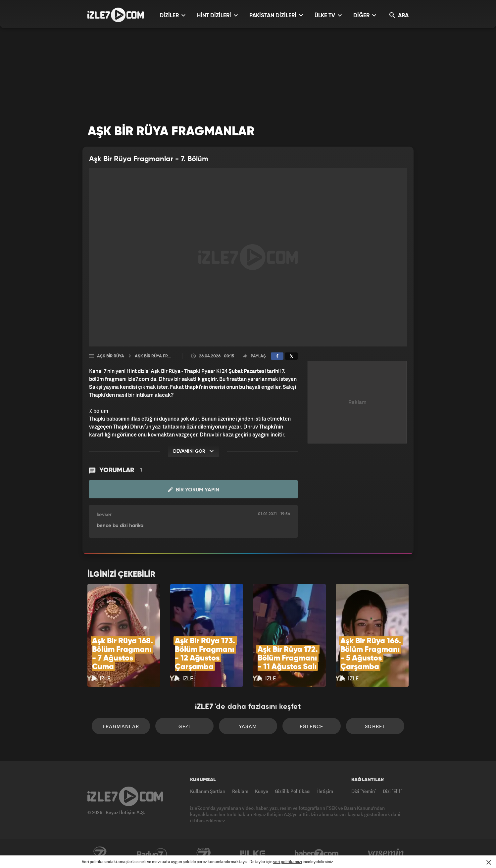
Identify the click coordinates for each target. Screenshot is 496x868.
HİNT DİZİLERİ (217, 15)
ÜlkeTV (253, 854)
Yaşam (248, 726)
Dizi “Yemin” (364, 791)
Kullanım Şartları (208, 791)
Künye (262, 791)
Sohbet (375, 726)
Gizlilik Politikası (293, 791)
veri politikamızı (288, 862)
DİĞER (365, 15)
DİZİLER (173, 15)
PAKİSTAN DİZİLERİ (276, 15)
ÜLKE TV (328, 15)
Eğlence (312, 726)
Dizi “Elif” (393, 791)
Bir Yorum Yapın (194, 490)
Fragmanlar (121, 726)
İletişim (325, 791)
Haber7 (317, 854)
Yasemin (386, 854)
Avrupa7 (204, 854)
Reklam (240, 791)
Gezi (184, 726)
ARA (399, 15)
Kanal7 (100, 854)
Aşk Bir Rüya (111, 356)
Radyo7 (152, 854)
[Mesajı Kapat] (489, 862)
